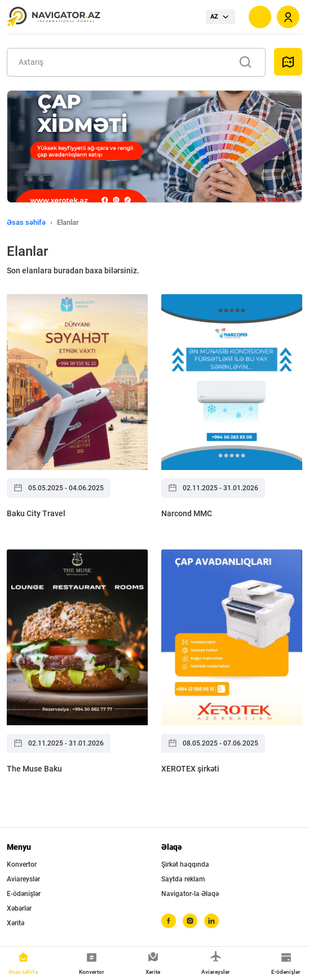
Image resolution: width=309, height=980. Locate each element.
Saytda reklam (183, 879)
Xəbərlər (19, 908)
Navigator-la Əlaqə (190, 894)
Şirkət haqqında (185, 864)
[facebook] (169, 921)
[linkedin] (211, 921)
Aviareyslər (23, 879)
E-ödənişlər (24, 894)
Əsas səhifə (26, 222)
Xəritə (16, 923)
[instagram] (190, 921)
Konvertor (22, 864)
